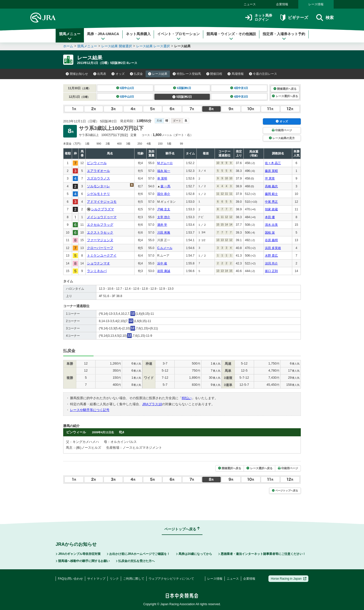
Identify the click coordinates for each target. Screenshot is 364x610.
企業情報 (282, 4)
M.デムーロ (165, 163)
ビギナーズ (294, 18)
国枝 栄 (270, 233)
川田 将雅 (164, 233)
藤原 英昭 (271, 171)
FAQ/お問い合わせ (70, 579)
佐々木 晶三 (273, 163)
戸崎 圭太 (164, 209)
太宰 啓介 (164, 217)
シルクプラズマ (103, 209)
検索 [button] (325, 18)
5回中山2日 (125, 97)
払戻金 (136, 74)
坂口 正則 (271, 271)
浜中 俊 (162, 263)
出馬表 (100, 74)
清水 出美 (271, 225)
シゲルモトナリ (98, 194)
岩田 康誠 (164, 271)
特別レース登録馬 (187, 74)
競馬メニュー (70, 36)
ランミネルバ (97, 271)
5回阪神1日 (182, 88)
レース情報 (316, 4)
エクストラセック (100, 232)
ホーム (68, 46)
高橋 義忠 (271, 186)
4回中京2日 (239, 97)
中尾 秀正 (271, 202)
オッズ (118, 74)
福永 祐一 (164, 171)
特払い (187, 398)
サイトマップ (96, 579)
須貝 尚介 (271, 263)
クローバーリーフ (100, 248)
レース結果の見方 (282, 138)
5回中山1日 (125, 88)
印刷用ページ (282, 130)
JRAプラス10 (152, 404)
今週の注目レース (263, 74)
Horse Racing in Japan (289, 579)
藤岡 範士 (271, 194)
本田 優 (270, 217)
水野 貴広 (271, 256)
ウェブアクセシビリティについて (171, 579)
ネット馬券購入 (138, 36)
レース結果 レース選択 (153, 46)
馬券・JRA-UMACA (103, 36)
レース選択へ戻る (285, 96)
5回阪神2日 (182, 97)
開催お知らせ (77, 74)
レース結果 (158, 74)
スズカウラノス (98, 178)
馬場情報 (236, 74)
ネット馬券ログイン (259, 18)
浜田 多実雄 (273, 248)
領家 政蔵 (271, 209)
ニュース (250, 4)
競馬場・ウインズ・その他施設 (231, 36)
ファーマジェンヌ (100, 240)
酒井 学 (162, 225)
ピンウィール (97, 163)
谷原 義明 (271, 240)
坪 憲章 (270, 178)
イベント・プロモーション (178, 36)
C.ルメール (165, 248)
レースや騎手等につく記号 (90, 410)
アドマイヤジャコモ (102, 202)
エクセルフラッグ (100, 225)
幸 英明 (162, 178)
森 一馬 (165, 186)
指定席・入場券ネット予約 (284, 36)
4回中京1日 (239, 88)
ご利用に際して (134, 579)
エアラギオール (98, 171)
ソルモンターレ (98, 186)
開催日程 (214, 74)
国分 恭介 (164, 194)
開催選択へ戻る (285, 89)
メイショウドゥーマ (102, 217)
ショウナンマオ (98, 263)
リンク (114, 579)
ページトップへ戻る (285, 491)
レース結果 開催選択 (117, 46)
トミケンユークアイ (102, 255)
